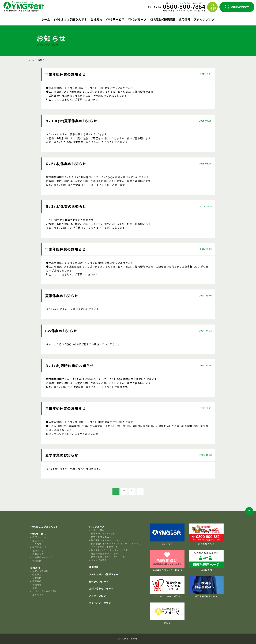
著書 (35, 588)
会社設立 (37, 544)
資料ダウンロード (99, 582)
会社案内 (96, 20)
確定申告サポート (42, 547)
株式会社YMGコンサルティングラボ (109, 550)
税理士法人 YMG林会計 (103, 534)
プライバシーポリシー (101, 603)
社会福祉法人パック (43, 557)
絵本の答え (38, 595)
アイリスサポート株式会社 (105, 547)
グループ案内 (98, 530)
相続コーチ (38, 551)
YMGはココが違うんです (70, 20)
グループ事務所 (99, 560)
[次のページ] (140, 491)
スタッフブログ (204, 20)
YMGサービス (115, 20)
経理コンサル (39, 537)
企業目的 (37, 578)
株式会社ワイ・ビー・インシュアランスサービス (116, 544)
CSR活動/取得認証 (163, 20)
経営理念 (37, 575)
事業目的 (37, 581)
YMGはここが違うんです (44, 527)
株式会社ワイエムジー (102, 537)
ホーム (46, 20)
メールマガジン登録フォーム (105, 574)
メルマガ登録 (212, 7)
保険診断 (37, 561)
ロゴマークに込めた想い (45, 591)
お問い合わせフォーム (101, 589)
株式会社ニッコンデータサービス (108, 557)
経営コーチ (38, 541)
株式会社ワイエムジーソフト (106, 540)
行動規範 (37, 585)
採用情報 (185, 20)
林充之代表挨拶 (40, 571)
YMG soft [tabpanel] (167, 534)
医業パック (38, 554)
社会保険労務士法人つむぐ (105, 554)
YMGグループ (137, 20)
